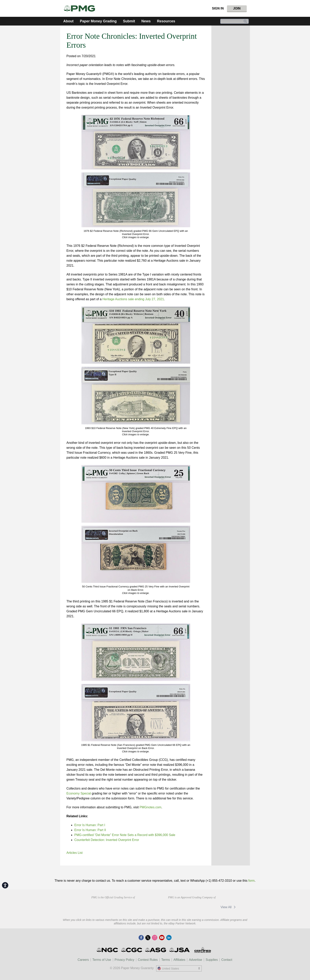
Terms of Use (102, 960)
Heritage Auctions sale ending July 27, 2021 (133, 299)
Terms (166, 960)
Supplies (212, 960)
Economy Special (79, 793)
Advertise (195, 960)
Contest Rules (148, 960)
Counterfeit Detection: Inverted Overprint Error (107, 840)
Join (237, 8)
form (251, 881)
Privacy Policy (125, 960)
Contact (227, 960)
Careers (83, 960)
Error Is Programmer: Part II (90, 830)
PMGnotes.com (150, 807)
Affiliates (179, 960)
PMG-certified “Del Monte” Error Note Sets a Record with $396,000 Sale (125, 835)
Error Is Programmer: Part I (90, 825)
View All (229, 907)
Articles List (75, 853)
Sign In (218, 8)
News (146, 21)
